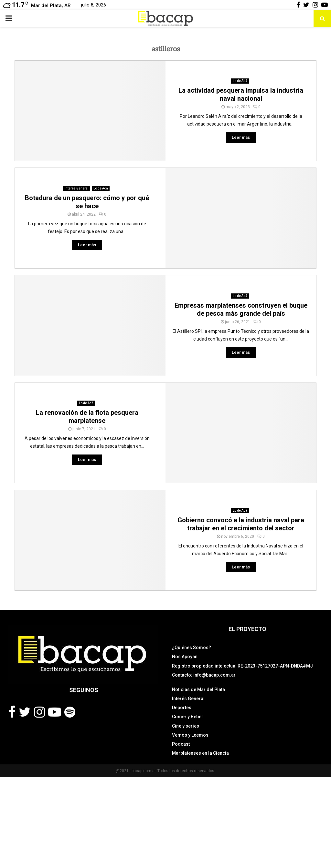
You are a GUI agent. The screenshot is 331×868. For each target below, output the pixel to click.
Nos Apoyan (185, 657)
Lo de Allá (240, 81)
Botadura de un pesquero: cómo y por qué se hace (87, 202)
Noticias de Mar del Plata (198, 689)
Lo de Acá (101, 188)
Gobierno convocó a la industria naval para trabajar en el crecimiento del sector (241, 524)
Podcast (181, 744)
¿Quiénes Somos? (192, 648)
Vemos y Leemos (190, 735)
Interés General (77, 188)
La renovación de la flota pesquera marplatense (87, 417)
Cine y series (186, 726)
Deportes (182, 708)
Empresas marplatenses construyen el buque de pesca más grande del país (241, 309)
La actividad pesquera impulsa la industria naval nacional (241, 94)
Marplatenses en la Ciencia (200, 753)
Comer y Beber (188, 717)
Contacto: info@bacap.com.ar (204, 675)
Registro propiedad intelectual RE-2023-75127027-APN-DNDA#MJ (242, 666)
